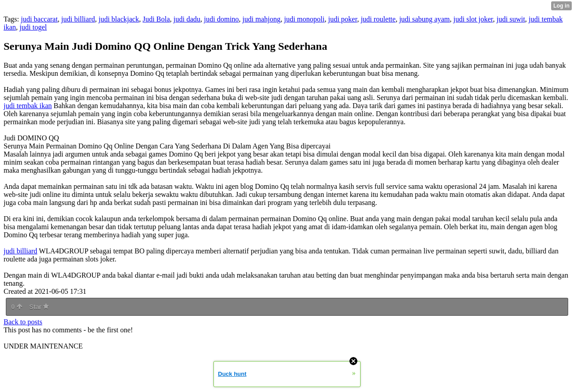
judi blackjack (119, 19)
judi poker (343, 19)
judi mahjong (262, 19)
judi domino (222, 19)
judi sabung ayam (424, 19)
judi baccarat (39, 19)
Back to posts (23, 322)
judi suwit (511, 19)
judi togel (33, 27)
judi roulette (378, 19)
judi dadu (187, 19)
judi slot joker (473, 19)
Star (39, 307)
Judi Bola (156, 19)
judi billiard (78, 19)
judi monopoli (304, 19)
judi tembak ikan (28, 106)
